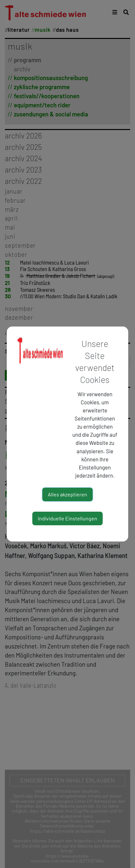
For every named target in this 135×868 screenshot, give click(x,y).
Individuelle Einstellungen (67, 518)
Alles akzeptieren (67, 494)
